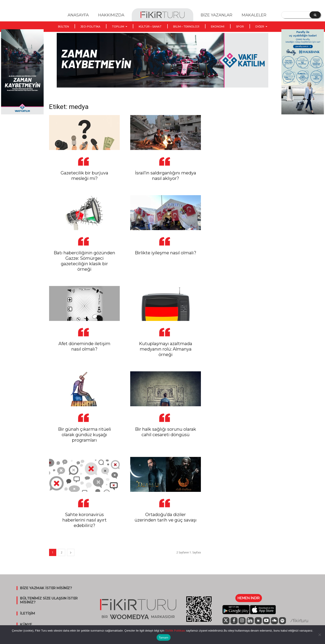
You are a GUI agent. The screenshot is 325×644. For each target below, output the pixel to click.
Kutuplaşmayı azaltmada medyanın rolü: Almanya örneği (166, 349)
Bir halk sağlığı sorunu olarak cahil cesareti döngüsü (166, 432)
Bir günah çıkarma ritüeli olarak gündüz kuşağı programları (85, 435)
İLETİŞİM (27, 613)
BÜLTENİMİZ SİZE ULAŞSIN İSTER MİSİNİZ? (49, 600)
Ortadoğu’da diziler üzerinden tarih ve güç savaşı (166, 517)
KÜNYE (26, 625)
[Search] (315, 15)
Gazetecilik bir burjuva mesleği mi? (84, 176)
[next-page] (71, 552)
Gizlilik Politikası (175, 631)
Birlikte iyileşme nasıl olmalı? (166, 253)
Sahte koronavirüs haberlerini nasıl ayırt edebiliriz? (85, 520)
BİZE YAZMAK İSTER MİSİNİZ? (46, 588)
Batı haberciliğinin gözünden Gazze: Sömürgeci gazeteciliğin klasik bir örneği (84, 261)
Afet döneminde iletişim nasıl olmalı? (84, 346)
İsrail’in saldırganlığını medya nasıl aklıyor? (166, 176)
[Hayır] (320, 635)
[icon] (226, 621)
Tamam (164, 638)
